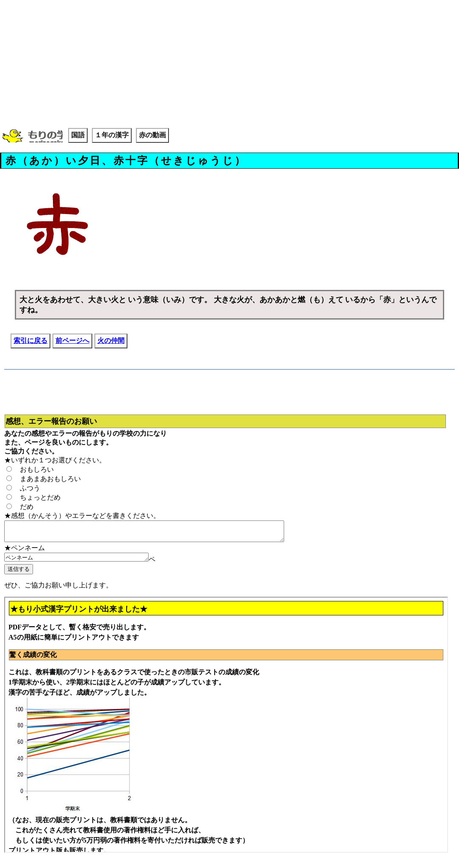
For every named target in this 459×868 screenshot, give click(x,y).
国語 (78, 135)
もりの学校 (33, 136)
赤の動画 (152, 135)
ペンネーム (85, 562)
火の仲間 (111, 341)
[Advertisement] (229, 64)
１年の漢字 (112, 135)
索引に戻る (30, 341)
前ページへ (72, 341)
